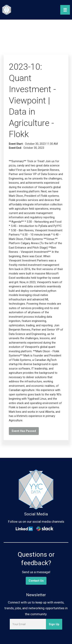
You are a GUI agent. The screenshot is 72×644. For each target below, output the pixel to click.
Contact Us (36, 581)
